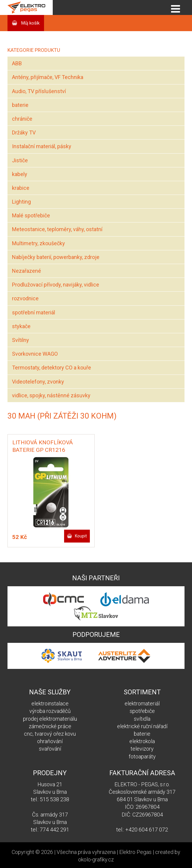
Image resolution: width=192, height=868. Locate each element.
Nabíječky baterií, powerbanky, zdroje (56, 257)
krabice (21, 188)
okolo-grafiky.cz (96, 859)
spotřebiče (142, 711)
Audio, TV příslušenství (39, 91)
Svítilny (21, 340)
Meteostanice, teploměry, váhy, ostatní (57, 229)
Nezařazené (27, 271)
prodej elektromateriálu (50, 719)
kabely (20, 174)
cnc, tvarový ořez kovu (50, 734)
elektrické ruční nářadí (142, 726)
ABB (17, 63)
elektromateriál (142, 703)
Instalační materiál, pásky (42, 146)
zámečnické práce (50, 726)
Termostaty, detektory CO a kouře (52, 368)
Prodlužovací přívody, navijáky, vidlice (56, 285)
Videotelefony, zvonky (38, 382)
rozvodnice (25, 298)
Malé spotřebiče (31, 215)
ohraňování (50, 741)
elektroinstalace (50, 703)
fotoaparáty (142, 756)
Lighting (21, 202)
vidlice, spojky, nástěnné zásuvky (51, 395)
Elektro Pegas (135, 852)
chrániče (22, 119)
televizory (142, 749)
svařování (50, 749)
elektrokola (142, 741)
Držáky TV (24, 132)
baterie (20, 105)
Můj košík (30, 23)
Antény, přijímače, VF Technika (48, 77)
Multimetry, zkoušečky (38, 243)
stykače (21, 326)
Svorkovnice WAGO (35, 354)
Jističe (20, 160)
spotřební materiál (34, 312)
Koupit (81, 536)
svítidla (142, 719)
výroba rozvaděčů (50, 711)
